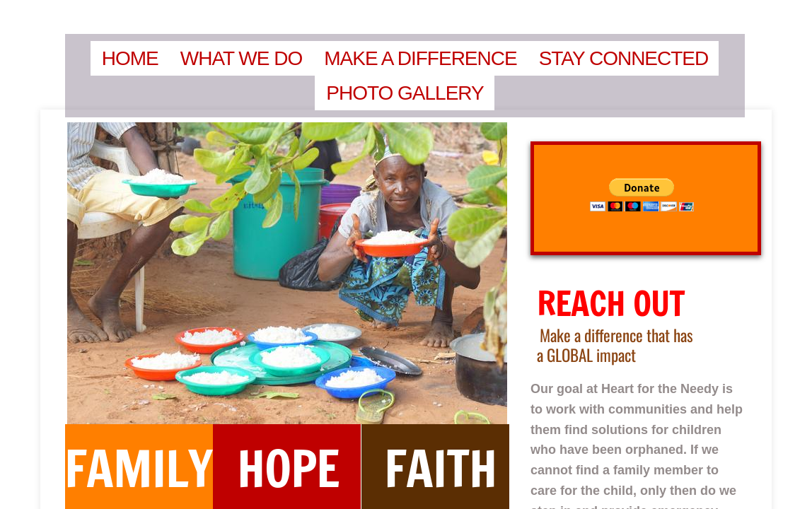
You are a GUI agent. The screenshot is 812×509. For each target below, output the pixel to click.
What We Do (242, 58)
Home (130, 58)
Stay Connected (624, 58)
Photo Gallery (405, 93)
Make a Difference (420, 58)
